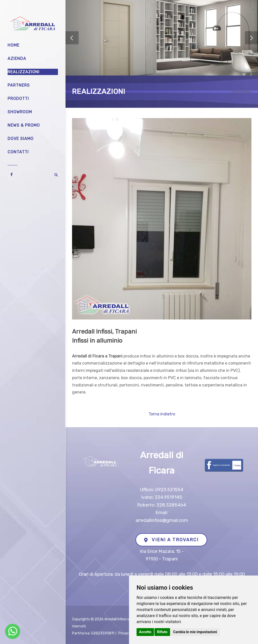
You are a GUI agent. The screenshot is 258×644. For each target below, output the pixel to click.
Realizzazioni (24, 72)
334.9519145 (168, 497)
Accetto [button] (145, 632)
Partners (19, 85)
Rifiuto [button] (162, 632)
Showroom (20, 112)
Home (13, 45)
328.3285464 (171, 505)
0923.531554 (169, 490)
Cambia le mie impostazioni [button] (195, 632)
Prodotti (18, 99)
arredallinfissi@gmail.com (162, 520)
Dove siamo (21, 139)
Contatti (18, 152)
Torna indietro (241, 91)
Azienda (17, 59)
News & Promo (24, 125)
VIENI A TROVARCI (171, 540)
